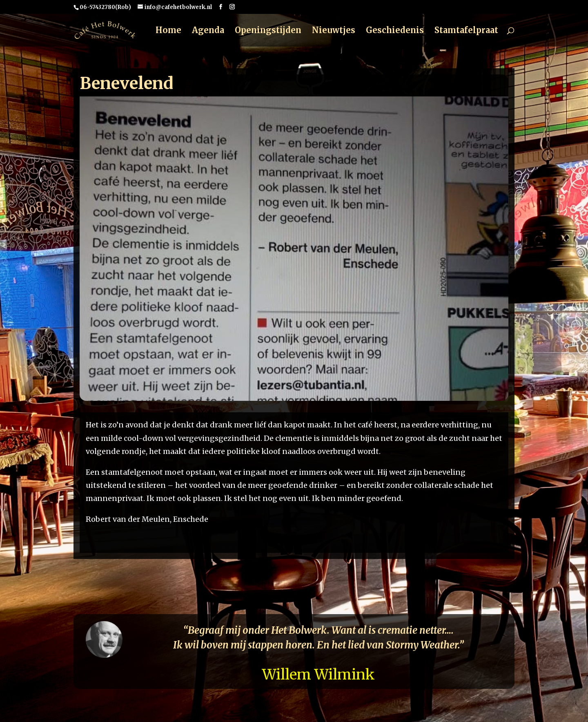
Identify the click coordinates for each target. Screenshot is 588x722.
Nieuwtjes (334, 31)
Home (168, 31)
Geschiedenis (395, 31)
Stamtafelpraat (466, 31)
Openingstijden (268, 31)
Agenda (208, 31)
